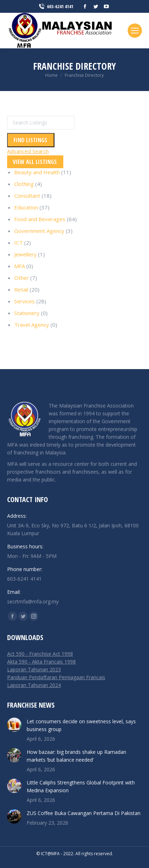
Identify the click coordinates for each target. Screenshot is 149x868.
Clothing (24, 184)
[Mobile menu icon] (135, 31)
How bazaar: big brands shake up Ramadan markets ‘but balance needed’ (76, 756)
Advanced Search (28, 151)
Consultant (27, 196)
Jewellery (25, 254)
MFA (20, 266)
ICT (18, 243)
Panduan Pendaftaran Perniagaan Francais (56, 677)
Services (25, 301)
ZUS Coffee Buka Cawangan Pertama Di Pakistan (84, 813)
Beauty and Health (37, 172)
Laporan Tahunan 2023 (34, 669)
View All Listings (35, 162)
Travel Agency (32, 325)
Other (22, 278)
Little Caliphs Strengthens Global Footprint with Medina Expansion (81, 786)
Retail (21, 289)
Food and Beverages (40, 219)
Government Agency (39, 231)
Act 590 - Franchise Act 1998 (40, 654)
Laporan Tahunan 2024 (34, 685)
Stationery (27, 313)
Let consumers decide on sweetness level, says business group (81, 725)
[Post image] (14, 725)
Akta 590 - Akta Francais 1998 (41, 662)
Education (26, 207)
